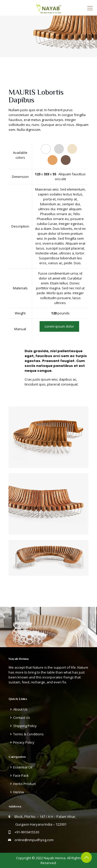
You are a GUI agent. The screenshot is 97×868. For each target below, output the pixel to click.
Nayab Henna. (55, 858)
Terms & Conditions (28, 734)
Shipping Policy (25, 726)
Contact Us (22, 718)
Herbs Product (24, 784)
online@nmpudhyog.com (34, 840)
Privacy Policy (24, 742)
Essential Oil (23, 767)
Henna (18, 792)
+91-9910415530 (27, 832)
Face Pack (21, 775)
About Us (20, 709)
